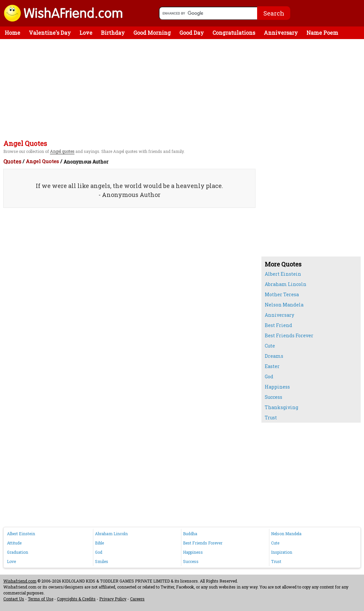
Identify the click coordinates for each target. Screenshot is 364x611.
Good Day (192, 33)
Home (12, 33)
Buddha (190, 534)
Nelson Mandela (284, 305)
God (269, 376)
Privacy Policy (113, 599)
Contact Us (14, 599)
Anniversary (281, 33)
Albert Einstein (283, 274)
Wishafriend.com (20, 581)
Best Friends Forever (289, 335)
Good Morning (152, 33)
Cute (270, 346)
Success (273, 397)
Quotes (12, 161)
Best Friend (278, 325)
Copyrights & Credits (76, 599)
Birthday (113, 33)
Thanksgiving (281, 407)
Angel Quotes (42, 161)
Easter (272, 366)
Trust (271, 418)
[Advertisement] (184, 89)
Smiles (102, 561)
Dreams (274, 356)
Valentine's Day (50, 33)
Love (86, 33)
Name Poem (322, 33)
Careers (137, 599)
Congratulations (234, 33)
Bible (99, 543)
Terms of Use (41, 599)
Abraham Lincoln (286, 284)
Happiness (277, 387)
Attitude (14, 543)
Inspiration (282, 552)
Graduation (18, 552)
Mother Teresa (282, 294)
